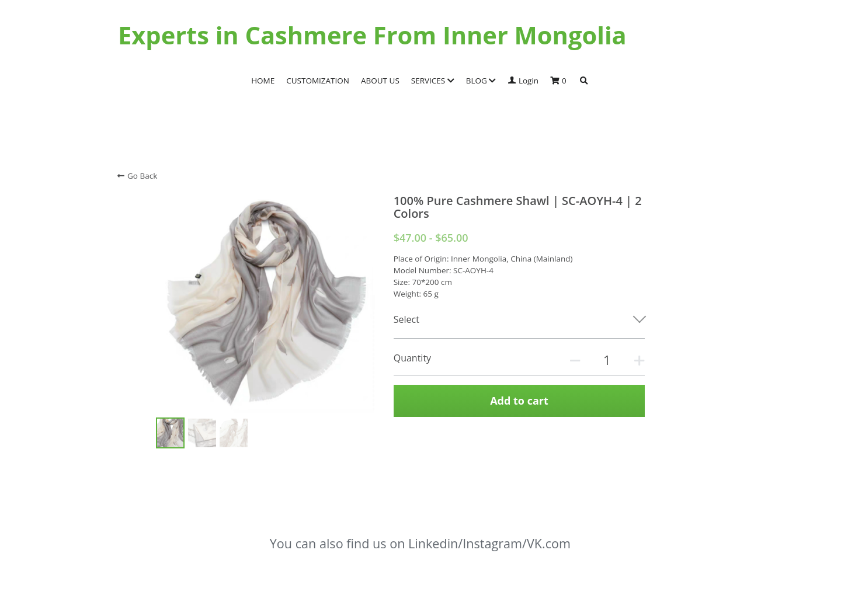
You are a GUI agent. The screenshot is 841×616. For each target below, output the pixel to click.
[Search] (584, 81)
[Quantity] (607, 360)
